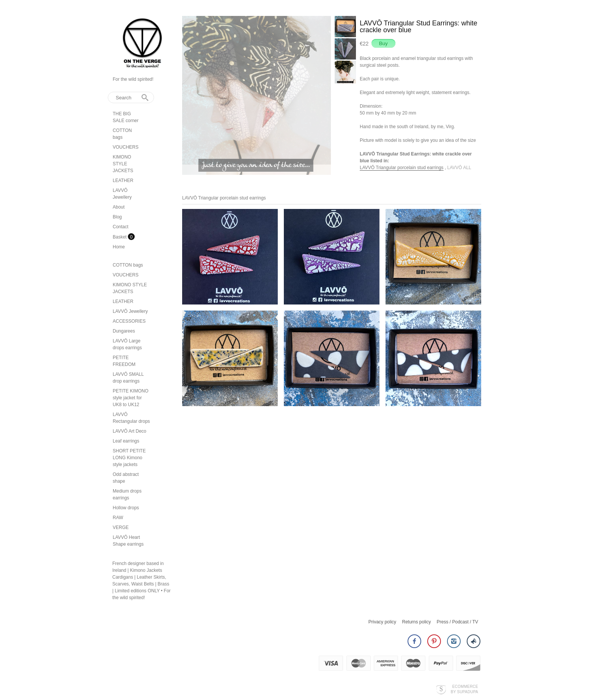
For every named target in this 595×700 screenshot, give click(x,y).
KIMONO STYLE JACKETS (123, 164)
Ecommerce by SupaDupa (464, 685)
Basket (120, 237)
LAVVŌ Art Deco (129, 431)
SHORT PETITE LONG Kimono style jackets (129, 458)
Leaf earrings (126, 441)
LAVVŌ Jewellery (130, 311)
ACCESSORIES (129, 321)
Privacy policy (382, 618)
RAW (118, 518)
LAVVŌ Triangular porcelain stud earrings (402, 168)
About (119, 207)
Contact (120, 227)
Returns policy (416, 618)
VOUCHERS (126, 147)
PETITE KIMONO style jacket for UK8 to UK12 (131, 398)
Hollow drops (126, 508)
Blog (117, 217)
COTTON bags (128, 265)
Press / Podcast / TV (457, 618)
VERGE (121, 527)
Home (119, 247)
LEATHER (123, 180)
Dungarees (124, 331)
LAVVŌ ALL (459, 168)
